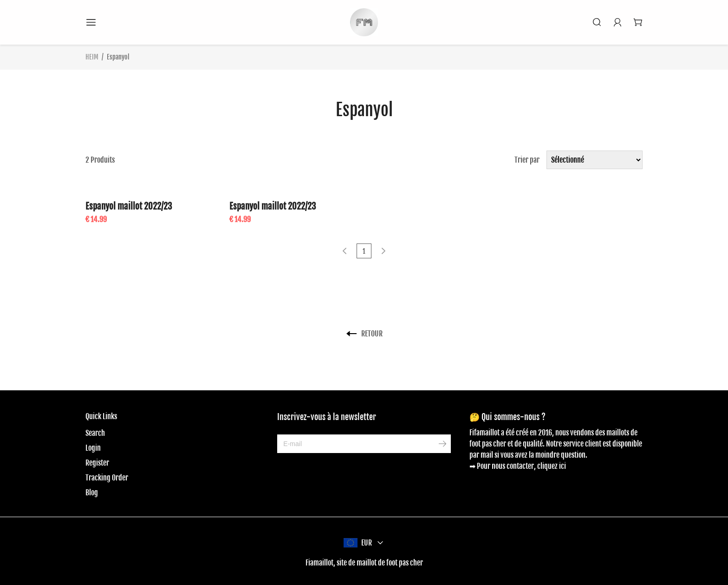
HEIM (92, 57)
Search (95, 433)
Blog (92, 493)
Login (93, 448)
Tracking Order (107, 478)
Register (97, 463)
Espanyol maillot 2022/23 (129, 206)
